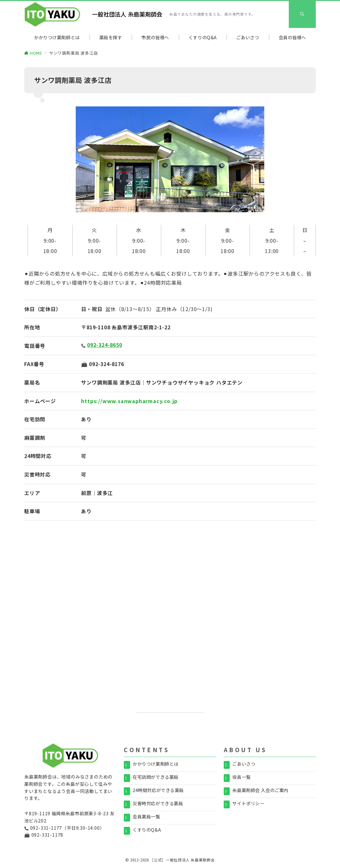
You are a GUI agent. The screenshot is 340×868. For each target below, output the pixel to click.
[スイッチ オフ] (302, 14)
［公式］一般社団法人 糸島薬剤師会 (182, 860)
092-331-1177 (46, 828)
